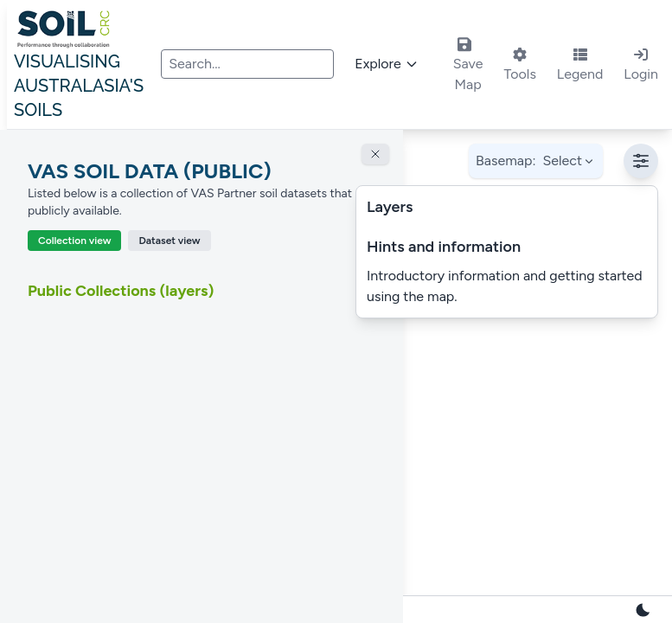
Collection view (74, 241)
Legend (580, 65)
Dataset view (169, 241)
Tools (519, 65)
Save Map (468, 64)
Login (641, 65)
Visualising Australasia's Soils (84, 68)
